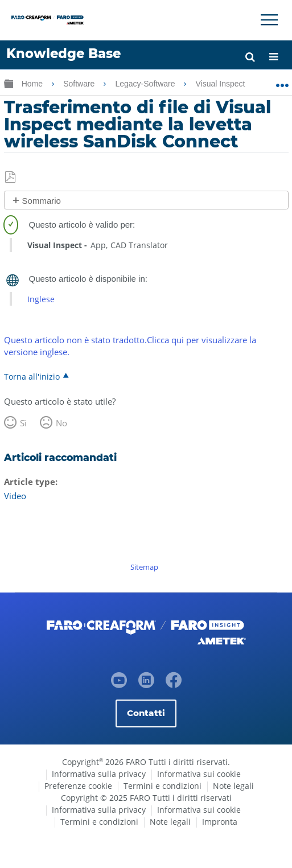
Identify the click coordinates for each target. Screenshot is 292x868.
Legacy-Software (146, 84)
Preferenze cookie (78, 786)
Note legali (233, 786)
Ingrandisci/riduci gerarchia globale (9, 83)
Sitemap (144, 567)
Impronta (220, 822)
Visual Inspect (222, 84)
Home (33, 84)
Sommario (42, 201)
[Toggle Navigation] (269, 20)
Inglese (41, 299)
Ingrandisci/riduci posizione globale (282, 81)
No (61, 423)
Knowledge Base (63, 54)
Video (15, 496)
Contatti (146, 713)
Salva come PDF (11, 178)
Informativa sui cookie (199, 774)
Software (80, 84)
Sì (23, 423)
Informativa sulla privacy (99, 774)
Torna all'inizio (32, 376)
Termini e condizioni (163, 786)
